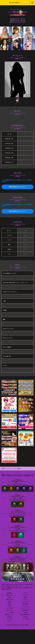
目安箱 (25, 612)
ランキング (25, 602)
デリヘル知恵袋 (10, 612)
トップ (25, 593)
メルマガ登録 (9, 608)
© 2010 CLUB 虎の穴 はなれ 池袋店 (18, 625)
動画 (10, 602)
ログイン (25, 606)
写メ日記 (9, 619)
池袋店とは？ (9, 595)
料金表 (10, 604)
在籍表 (25, 597)
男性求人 (26, 617)
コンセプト (25, 595)
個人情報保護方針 (25, 615)
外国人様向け (26, 610)
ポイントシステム (26, 608)
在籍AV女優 (10, 599)
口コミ (10, 621)
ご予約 (10, 606)
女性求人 (9, 617)
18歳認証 (10, 593)
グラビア (26, 599)
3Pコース (10, 610)
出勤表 (10, 597)
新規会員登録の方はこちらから (17, 187)
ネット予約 (25, 619)
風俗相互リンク (10, 615)
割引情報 (26, 604)
